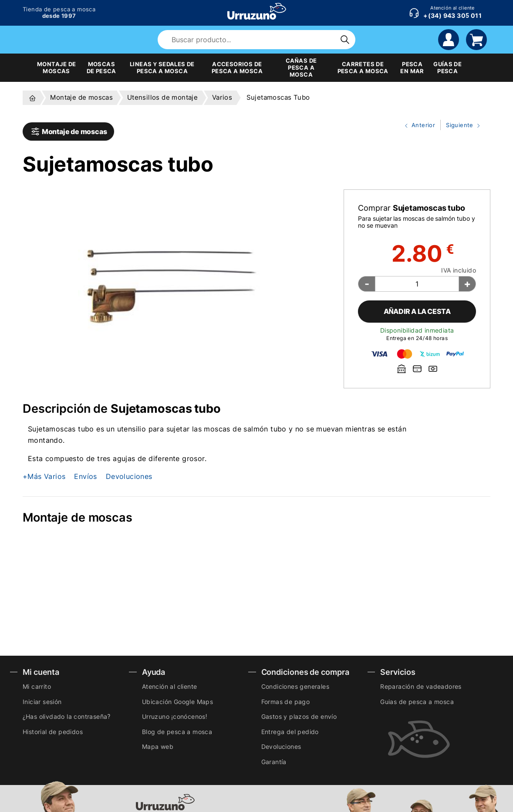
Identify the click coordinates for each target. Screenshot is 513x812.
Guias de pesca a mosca (417, 702)
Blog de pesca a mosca (177, 732)
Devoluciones (129, 476)
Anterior (416, 125)
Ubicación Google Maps (177, 702)
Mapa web (158, 746)
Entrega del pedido (290, 732)
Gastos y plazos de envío (299, 716)
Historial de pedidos (53, 732)
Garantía (274, 762)
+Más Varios (44, 476)
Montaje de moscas (68, 131)
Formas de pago (286, 702)
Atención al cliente (170, 686)
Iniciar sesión (42, 702)
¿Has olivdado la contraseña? (66, 716)
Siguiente (461, 125)
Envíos (85, 476)
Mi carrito (37, 686)
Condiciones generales (295, 686)
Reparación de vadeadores (421, 686)
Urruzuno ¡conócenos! (175, 716)
